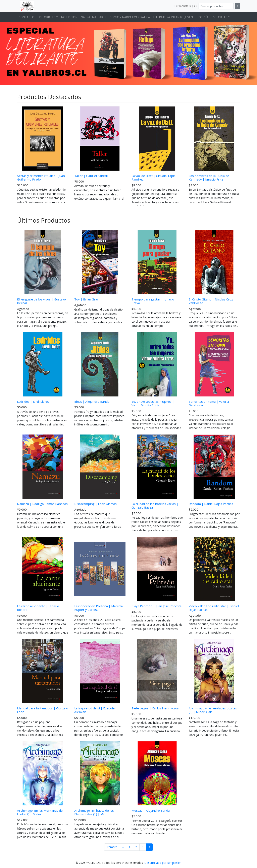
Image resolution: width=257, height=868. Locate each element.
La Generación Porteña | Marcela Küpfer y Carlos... (98, 608)
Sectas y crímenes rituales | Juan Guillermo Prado (41, 178)
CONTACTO (27, 17)
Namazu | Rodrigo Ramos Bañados (42, 504)
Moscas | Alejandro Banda (151, 810)
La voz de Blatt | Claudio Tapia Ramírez (153, 178)
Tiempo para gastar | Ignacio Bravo (153, 301)
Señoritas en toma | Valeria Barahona (209, 403)
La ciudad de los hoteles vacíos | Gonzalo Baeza (155, 506)
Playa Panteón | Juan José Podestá (157, 606)
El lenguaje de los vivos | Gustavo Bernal (41, 301)
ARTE (103, 17)
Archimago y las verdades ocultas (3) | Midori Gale (213, 710)
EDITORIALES (46, 17)
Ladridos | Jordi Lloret (33, 401)
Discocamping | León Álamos (95, 504)
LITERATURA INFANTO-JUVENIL (174, 17)
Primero (112, 847)
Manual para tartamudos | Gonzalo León (43, 710)
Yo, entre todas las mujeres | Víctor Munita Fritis (153, 403)
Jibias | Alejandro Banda (92, 401)
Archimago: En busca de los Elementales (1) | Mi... (94, 812)
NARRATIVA (88, 17)
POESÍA (203, 17)
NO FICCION (69, 17)
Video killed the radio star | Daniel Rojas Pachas (214, 608)
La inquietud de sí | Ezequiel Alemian (95, 710)
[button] (19, 53)
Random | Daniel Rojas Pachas (211, 504)
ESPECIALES (219, 17)
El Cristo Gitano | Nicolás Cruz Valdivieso (211, 301)
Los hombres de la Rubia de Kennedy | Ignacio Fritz (209, 178)
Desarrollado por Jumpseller (163, 863)
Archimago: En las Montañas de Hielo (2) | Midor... (40, 812)
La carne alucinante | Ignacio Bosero (38, 608)
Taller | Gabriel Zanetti (91, 176)
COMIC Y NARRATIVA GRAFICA (130, 17)
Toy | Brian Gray (86, 299)
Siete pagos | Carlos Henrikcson (155, 708)
